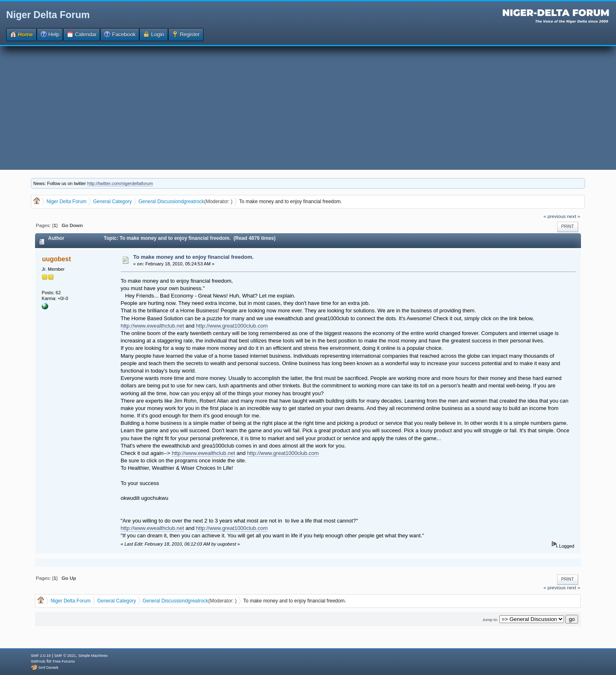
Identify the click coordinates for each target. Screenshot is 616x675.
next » (574, 216)
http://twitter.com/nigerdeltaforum (120, 183)
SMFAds (38, 661)
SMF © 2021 (65, 656)
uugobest (56, 259)
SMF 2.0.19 (41, 656)
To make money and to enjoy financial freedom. (193, 257)
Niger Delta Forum (48, 15)
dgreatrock (192, 202)
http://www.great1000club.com (232, 326)
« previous (555, 216)
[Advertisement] (308, 108)
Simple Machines (93, 656)
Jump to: (490, 620)
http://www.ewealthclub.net (152, 326)
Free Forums (64, 661)
